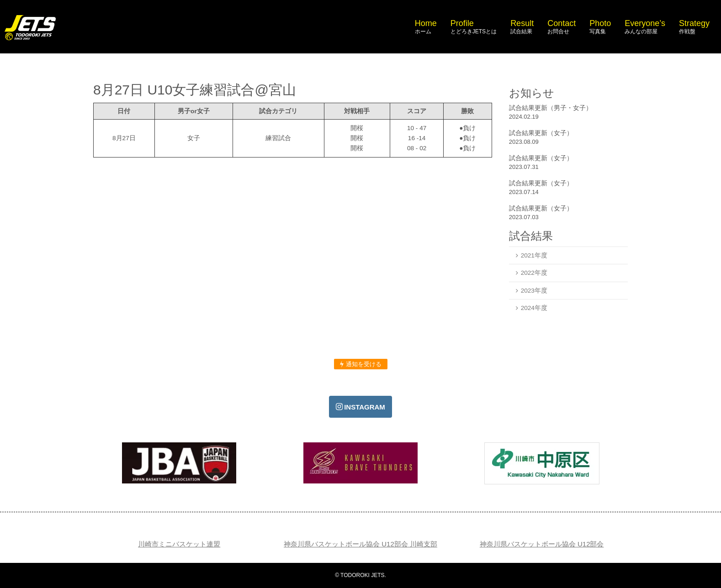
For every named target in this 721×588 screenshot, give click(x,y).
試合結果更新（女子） (541, 133)
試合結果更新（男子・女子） (551, 108)
